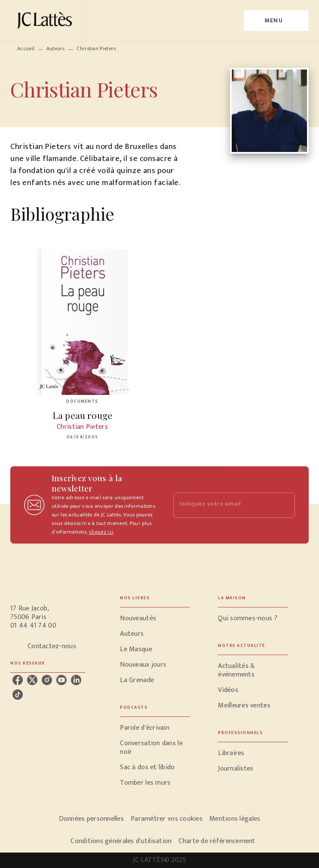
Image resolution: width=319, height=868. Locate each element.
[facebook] (18, 680)
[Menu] (276, 21)
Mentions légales (235, 819)
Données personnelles (91, 819)
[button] (155, 619)
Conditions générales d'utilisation (121, 841)
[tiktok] (18, 695)
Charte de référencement (217, 841)
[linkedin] (76, 680)
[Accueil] (46, 20)
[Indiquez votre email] (223, 505)
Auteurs (56, 49)
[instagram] (47, 680)
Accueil (26, 49)
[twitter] (32, 680)
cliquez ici (101, 532)
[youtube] (61, 680)
